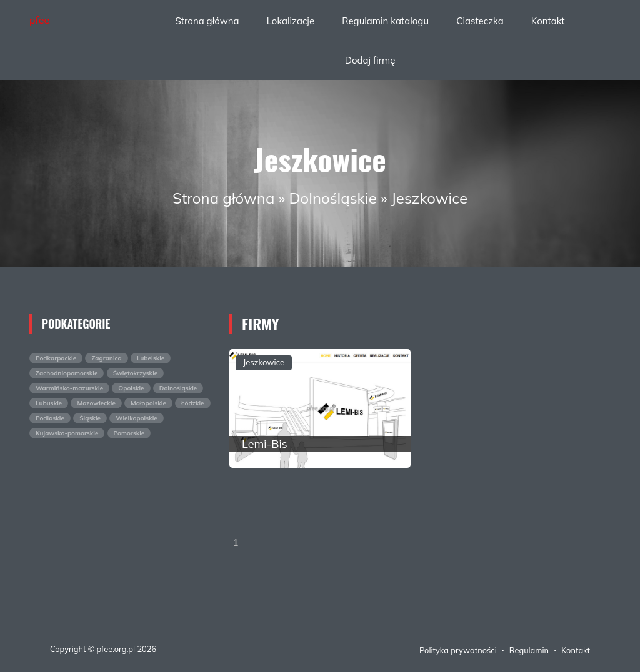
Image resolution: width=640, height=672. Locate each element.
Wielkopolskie (137, 418)
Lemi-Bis (265, 444)
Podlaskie (50, 418)
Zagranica (106, 358)
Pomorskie (129, 433)
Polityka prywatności (458, 650)
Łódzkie (193, 403)
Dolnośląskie (333, 198)
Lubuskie (49, 403)
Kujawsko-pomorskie (67, 433)
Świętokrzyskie (136, 373)
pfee (39, 20)
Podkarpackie (56, 358)
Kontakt (548, 21)
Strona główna (207, 21)
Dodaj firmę (370, 60)
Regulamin (529, 650)
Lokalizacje (291, 21)
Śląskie (90, 418)
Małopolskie (148, 403)
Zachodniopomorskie (67, 373)
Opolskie (131, 388)
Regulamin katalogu (385, 21)
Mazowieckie (96, 403)
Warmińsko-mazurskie (69, 388)
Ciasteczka (480, 21)
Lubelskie (151, 358)
